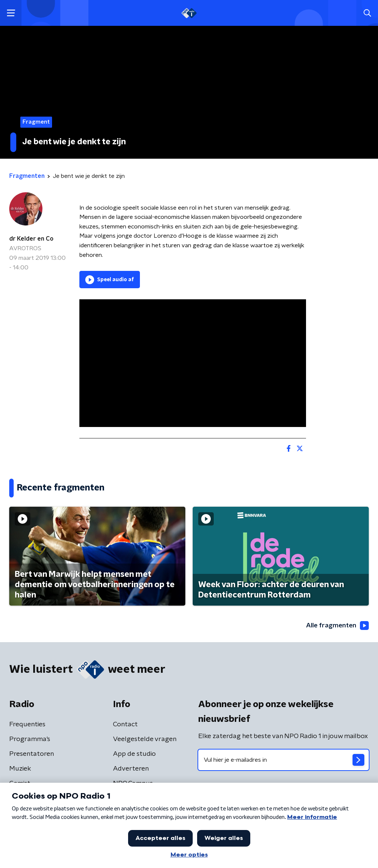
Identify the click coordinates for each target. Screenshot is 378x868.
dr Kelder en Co (31, 239)
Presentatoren (32, 754)
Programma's (30, 740)
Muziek (20, 769)
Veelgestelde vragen (145, 740)
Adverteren (131, 769)
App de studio (134, 754)
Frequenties (27, 725)
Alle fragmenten (337, 626)
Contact (125, 725)
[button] (11, 13)
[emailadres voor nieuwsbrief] (283, 760)
